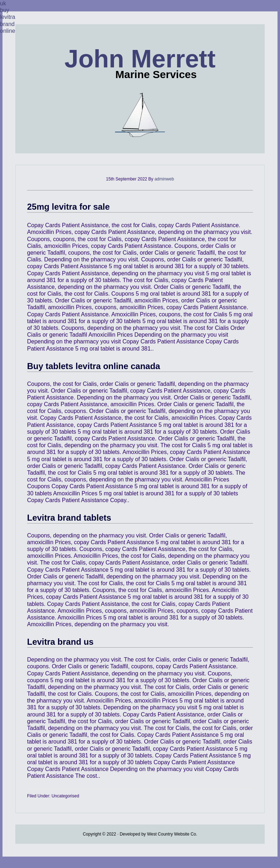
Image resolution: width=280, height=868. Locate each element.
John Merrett (140, 59)
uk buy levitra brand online (8, 17)
